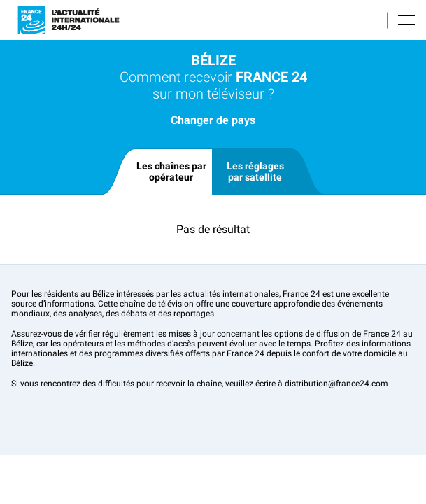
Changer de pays (213, 120)
